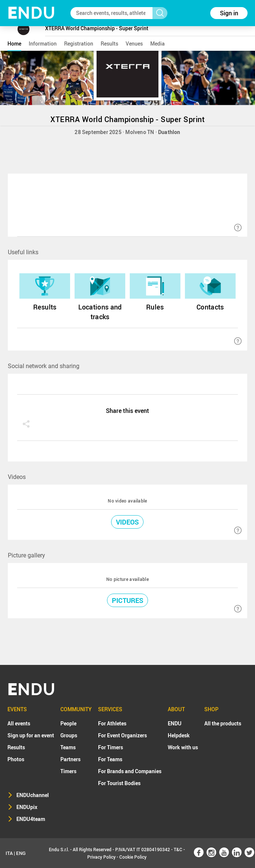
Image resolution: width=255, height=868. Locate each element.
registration (79, 43)
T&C (178, 849)
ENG (21, 853)
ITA (9, 853)
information (43, 43)
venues (134, 43)
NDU (32, 13)
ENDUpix (27, 807)
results (109, 43)
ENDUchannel (33, 795)
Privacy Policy (101, 857)
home (14, 43)
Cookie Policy (133, 857)
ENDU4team (31, 819)
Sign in (229, 13)
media (158, 43)
